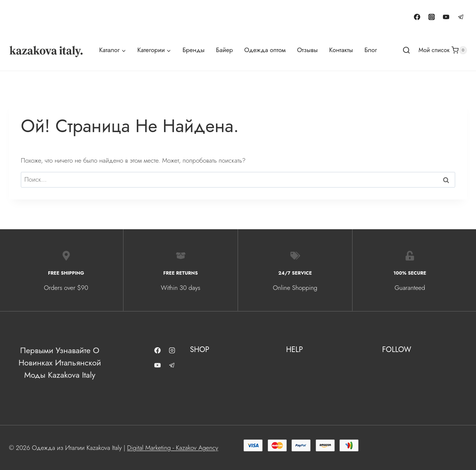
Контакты (341, 50)
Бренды (194, 50)
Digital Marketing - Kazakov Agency (173, 447)
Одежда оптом (265, 50)
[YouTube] (446, 17)
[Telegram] (461, 17)
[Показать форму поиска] (406, 51)
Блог (371, 50)
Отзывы (308, 50)
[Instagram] (432, 17)
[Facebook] (417, 17)
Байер (224, 50)
